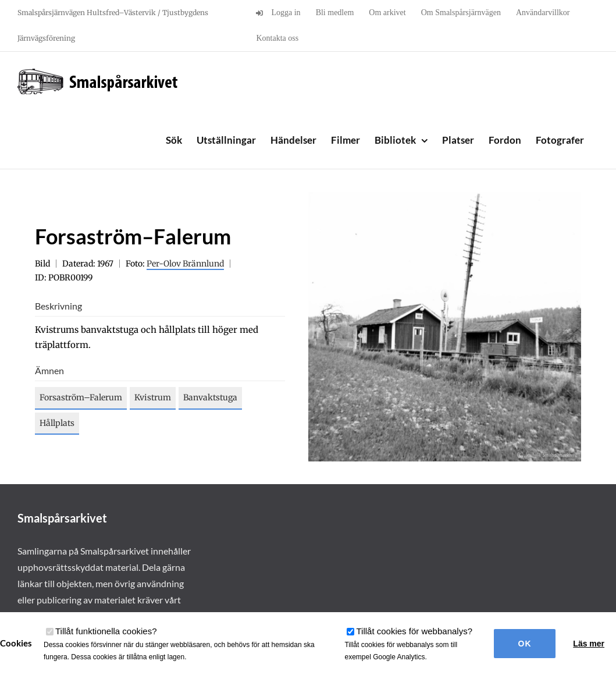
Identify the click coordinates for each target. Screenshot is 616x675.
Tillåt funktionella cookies (106, 631)
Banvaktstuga (210, 397)
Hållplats (57, 423)
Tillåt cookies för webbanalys (414, 631)
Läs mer (589, 644)
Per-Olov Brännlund (185, 264)
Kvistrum (153, 397)
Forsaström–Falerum (81, 397)
